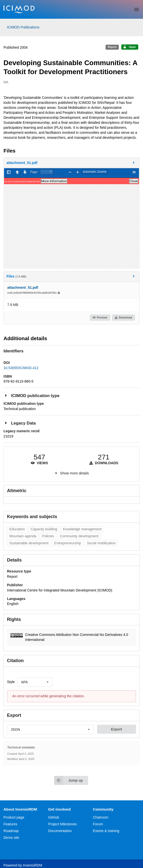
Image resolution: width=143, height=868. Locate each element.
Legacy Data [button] (20, 423)
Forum (98, 824)
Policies (48, 536)
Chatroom (100, 817)
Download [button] (123, 317)
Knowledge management (82, 529)
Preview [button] (100, 317)
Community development (79, 536)
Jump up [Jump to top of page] (69, 780)
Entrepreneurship (68, 543)
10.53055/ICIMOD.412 (21, 368)
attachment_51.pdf (23, 288)
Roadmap (11, 831)
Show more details (74, 473)
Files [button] (71, 276)
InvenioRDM (33, 865)
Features (10, 824)
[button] (71, 163)
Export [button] (117, 729)
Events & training (106, 831)
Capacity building (44, 529)
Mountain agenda (23, 536)
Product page (14, 817)
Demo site (11, 838)
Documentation (60, 831)
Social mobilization (101, 543)
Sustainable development (29, 543)
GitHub (54, 817)
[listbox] (35, 682)
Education (17, 529)
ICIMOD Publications (23, 27)
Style (11, 682)
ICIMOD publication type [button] (31, 395)
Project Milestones (62, 824)
